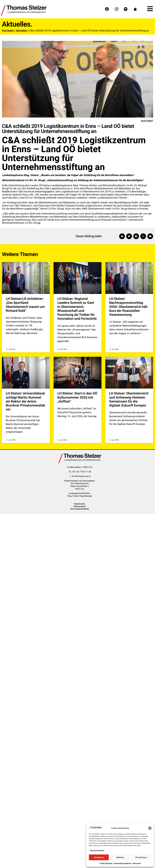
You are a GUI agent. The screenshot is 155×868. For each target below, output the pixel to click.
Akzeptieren (99, 857)
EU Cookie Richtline (80, 509)
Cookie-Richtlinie (106, 863)
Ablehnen (120, 857)
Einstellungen (141, 857)
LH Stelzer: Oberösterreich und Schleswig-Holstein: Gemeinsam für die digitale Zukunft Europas (129, 399)
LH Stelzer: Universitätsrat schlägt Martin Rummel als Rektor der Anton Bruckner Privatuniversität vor (25, 401)
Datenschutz (80, 506)
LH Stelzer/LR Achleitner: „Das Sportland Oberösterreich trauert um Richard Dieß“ (25, 305)
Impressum (137, 863)
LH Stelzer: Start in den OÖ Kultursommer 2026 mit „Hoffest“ (77, 397)
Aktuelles (21, 31)
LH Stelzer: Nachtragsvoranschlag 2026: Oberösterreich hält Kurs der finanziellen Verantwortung (128, 307)
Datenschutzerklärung (123, 863)
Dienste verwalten (97, 850)
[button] (150, 828)
